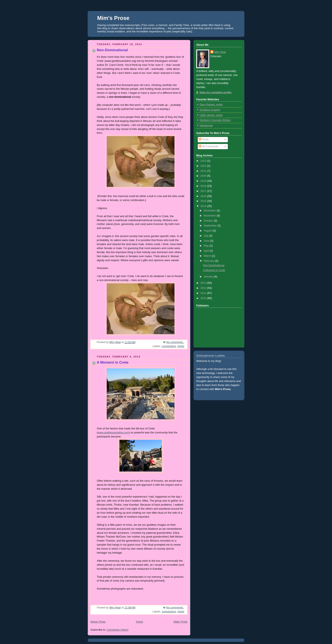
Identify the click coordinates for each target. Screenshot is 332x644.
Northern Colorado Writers (215, 120)
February (209, 261)
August (208, 231)
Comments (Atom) (118, 630)
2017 (204, 191)
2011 (204, 293)
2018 (204, 186)
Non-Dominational (112, 50)
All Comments (208, 146)
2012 (204, 288)
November (210, 216)
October (209, 221)
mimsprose (206, 125)
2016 (204, 196)
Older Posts (180, 622)
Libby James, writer (211, 115)
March (208, 256)
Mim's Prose (113, 18)
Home (140, 622)
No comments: (175, 342)
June (207, 241)
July (206, 236)
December (210, 211)
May (207, 246)
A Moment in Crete (113, 362)
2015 (204, 201)
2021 (204, 171)
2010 (204, 298)
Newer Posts (98, 622)
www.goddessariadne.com (113, 433)
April (207, 251)
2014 (204, 206)
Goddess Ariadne (210, 110)
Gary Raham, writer (211, 105)
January (209, 277)
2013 (204, 283)
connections (169, 346)
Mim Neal (220, 52)
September (211, 226)
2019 (204, 181)
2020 (204, 176)
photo (181, 346)
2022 (204, 166)
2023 (204, 161)
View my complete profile (215, 92)
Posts (204, 139)
